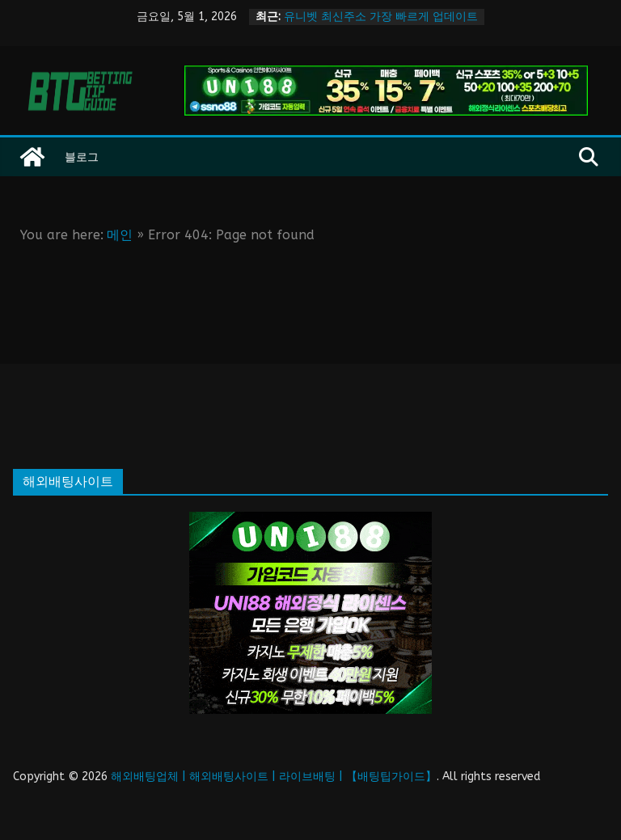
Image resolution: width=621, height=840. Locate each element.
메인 (120, 235)
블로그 (82, 157)
